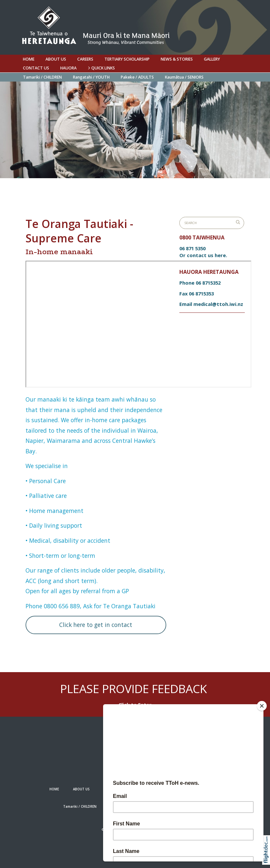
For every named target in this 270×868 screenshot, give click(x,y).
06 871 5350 (192, 248)
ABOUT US (56, 59)
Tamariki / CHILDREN (42, 77)
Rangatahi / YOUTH (91, 77)
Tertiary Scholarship (127, 59)
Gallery (212, 59)
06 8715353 (201, 293)
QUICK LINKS (101, 68)
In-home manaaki (59, 252)
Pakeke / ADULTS (137, 77)
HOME (29, 59)
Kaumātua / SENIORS (184, 77)
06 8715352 (208, 283)
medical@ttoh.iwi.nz (218, 304)
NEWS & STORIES (177, 59)
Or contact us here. (203, 255)
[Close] (262, 706)
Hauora (68, 68)
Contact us (36, 68)
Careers (85, 59)
